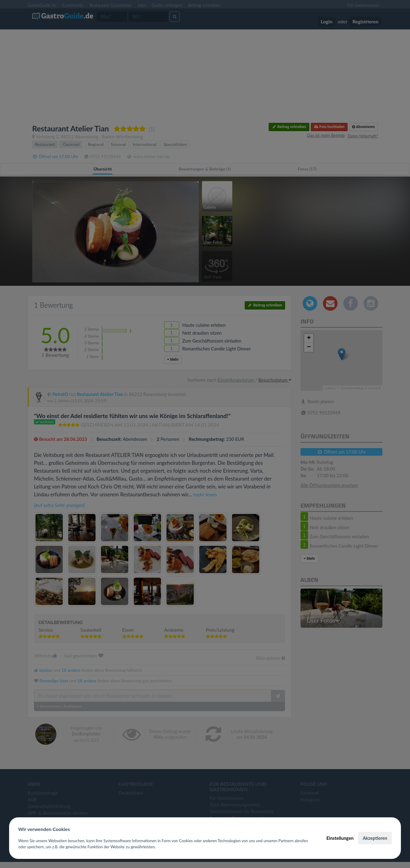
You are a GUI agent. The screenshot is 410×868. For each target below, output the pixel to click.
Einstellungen (340, 838)
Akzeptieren (375, 838)
